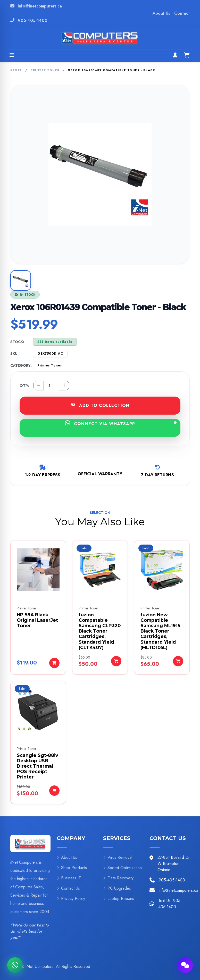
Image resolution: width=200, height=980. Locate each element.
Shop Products (72, 868)
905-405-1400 (33, 20)
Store (16, 70)
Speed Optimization (122, 868)
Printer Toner (45, 70)
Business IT (69, 878)
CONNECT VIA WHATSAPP (121, 423)
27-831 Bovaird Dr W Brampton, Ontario (174, 864)
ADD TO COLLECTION (100, 405)
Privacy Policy (71, 899)
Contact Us (68, 888)
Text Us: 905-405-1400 (170, 904)
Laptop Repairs (119, 899)
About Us (161, 13)
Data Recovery (118, 878)
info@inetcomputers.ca (40, 6)
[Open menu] (12, 56)
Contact (182, 13)
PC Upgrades (117, 888)
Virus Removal (118, 857)
